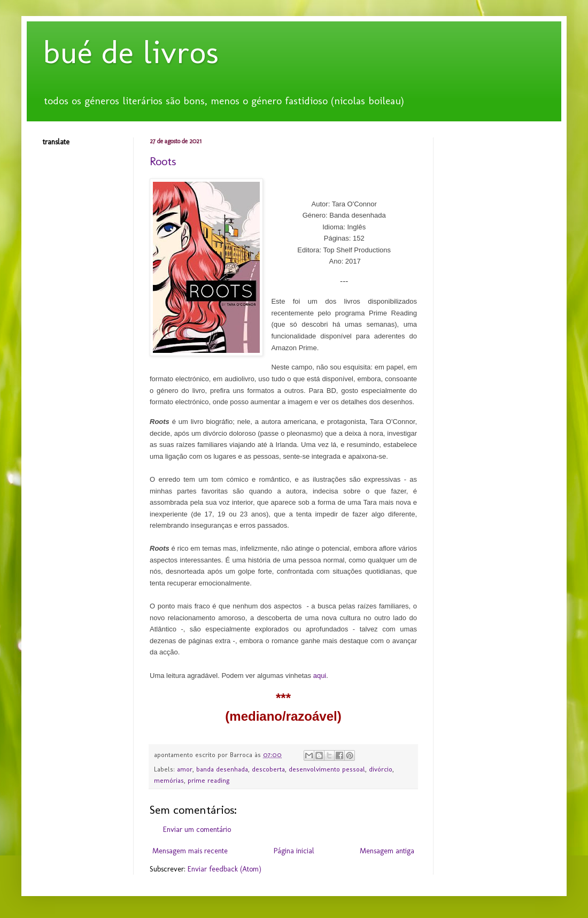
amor (185, 769)
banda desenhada (222, 769)
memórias (169, 780)
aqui (320, 676)
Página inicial (294, 851)
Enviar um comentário (197, 830)
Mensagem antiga (387, 851)
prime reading (209, 780)
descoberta (268, 769)
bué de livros (131, 52)
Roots (163, 161)
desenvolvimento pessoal (327, 769)
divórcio (381, 769)
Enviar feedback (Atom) (225, 869)
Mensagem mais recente (190, 851)
